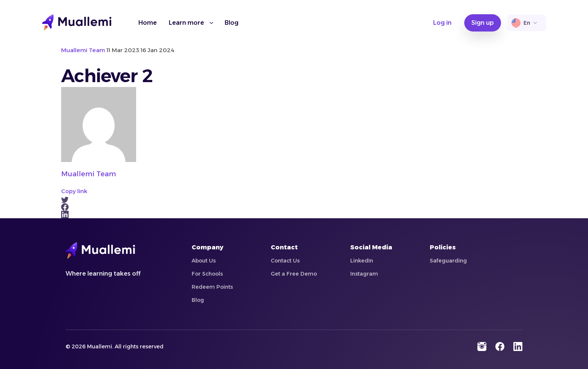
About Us (204, 261)
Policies (443, 247)
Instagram (364, 274)
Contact (284, 247)
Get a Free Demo (294, 274)
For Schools (207, 274)
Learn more (186, 23)
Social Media (371, 247)
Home (148, 23)
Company (208, 247)
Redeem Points (212, 287)
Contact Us (285, 261)
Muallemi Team (88, 174)
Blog (232, 23)
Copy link (74, 191)
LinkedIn (362, 261)
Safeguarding (448, 261)
